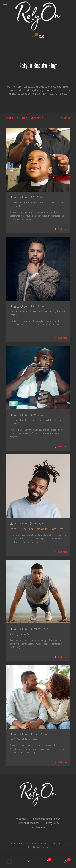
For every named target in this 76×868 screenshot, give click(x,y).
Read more (62, 229)
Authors (37, 118)
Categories (12, 118)
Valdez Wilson (20, 197)
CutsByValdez (38, 827)
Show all (65, 118)
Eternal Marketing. (41, 847)
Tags (25, 118)
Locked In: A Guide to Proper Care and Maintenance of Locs (36, 529)
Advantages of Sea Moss (21, 634)
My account (22, 819)
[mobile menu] (5, 6)
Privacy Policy (52, 823)
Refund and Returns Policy (47, 819)
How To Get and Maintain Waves (24, 739)
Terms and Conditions (28, 823)
